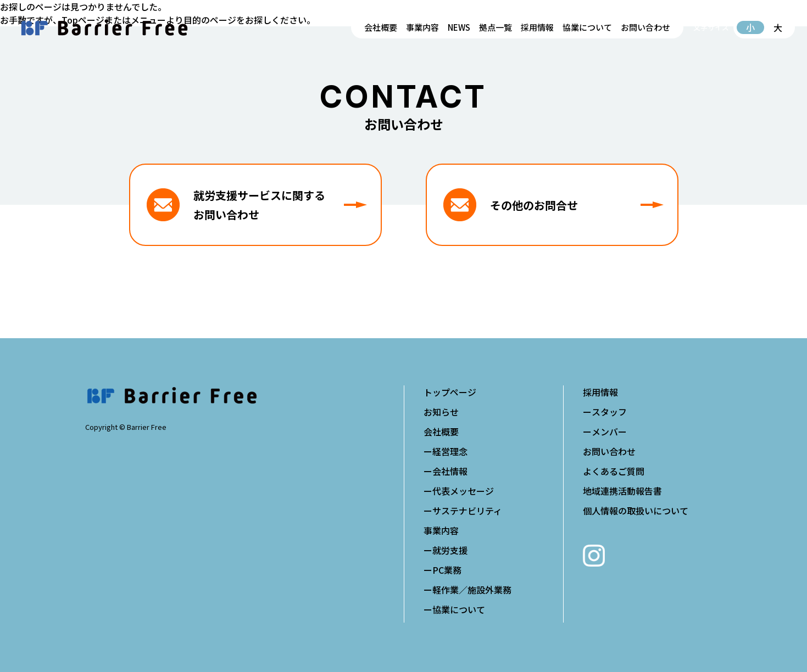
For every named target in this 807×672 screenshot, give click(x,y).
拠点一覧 (496, 27)
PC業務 (447, 570)
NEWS (459, 27)
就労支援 (450, 550)
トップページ (450, 392)
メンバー (609, 432)
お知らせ (441, 412)
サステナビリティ (467, 511)
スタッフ (609, 412)
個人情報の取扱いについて (636, 511)
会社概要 (381, 27)
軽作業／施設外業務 (472, 590)
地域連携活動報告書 (622, 491)
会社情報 (450, 471)
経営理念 (450, 451)
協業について (587, 27)
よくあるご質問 (614, 471)
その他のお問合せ (577, 205)
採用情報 (537, 27)
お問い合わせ (645, 27)
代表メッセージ (463, 491)
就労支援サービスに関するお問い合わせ (280, 205)
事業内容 (422, 27)
